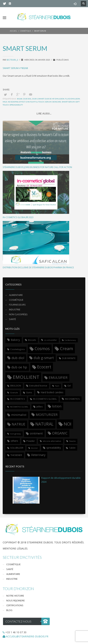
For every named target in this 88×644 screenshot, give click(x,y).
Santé (10, 569)
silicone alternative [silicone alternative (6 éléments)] (52, 441)
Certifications (15, 605)
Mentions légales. (15, 548)
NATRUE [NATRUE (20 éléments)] (18, 424)
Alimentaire (13, 574)
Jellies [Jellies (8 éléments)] (40, 407)
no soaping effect (17, 102)
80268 (20, 99)
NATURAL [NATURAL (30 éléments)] (44, 424)
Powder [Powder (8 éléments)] (31, 441)
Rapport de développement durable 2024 (61, 480)
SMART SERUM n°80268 (15, 68)
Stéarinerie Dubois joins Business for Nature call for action (37, 167)
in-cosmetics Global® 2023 (18, 217)
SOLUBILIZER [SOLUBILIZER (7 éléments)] (17, 448)
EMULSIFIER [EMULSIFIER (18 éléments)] (58, 378)
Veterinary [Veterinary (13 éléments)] (38, 455)
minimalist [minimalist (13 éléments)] (19, 415)
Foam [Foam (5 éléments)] (57, 386)
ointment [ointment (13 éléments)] (36, 433)
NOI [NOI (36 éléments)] (68, 424)
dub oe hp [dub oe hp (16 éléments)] (19, 367)
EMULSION (60, 99)
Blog (9, 610)
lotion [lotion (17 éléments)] (57, 406)
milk (5, 102)
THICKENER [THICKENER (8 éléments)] (16, 455)
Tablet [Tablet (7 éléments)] (72, 448)
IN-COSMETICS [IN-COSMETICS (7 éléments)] (18, 399)
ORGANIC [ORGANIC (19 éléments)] (60, 433)
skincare (57, 102)
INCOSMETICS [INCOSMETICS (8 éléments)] (72, 399)
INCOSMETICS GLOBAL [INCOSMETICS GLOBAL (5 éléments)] (19, 407)
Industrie (15, 309)
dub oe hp (50, 99)
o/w (28, 102)
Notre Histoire (15, 596)
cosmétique (16, 300)
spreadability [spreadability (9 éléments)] (54, 448)
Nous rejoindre (16, 600)
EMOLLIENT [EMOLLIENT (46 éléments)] (26, 377)
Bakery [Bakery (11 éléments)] (15, 340)
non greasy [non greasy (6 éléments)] (15, 434)
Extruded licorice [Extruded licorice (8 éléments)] (38, 386)
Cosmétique (13, 564)
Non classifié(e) (18, 314)
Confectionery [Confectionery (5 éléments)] (70, 340)
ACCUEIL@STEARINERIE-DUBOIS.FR (27, 636)
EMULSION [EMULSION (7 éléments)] (16, 386)
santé (12, 319)
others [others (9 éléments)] (14, 441)
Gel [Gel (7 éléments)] (69, 386)
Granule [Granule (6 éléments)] (14, 392)
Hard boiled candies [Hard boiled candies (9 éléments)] (52, 392)
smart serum (68, 102)
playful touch (37, 102)
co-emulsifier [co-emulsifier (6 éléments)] (50, 340)
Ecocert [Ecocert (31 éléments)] (44, 367)
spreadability (16, 105)
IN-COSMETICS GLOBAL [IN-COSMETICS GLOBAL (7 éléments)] (45, 399)
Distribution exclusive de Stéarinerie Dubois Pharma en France (38, 267)
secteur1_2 (12, 60)
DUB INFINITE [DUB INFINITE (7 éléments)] (69, 358)
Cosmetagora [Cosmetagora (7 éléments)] (17, 349)
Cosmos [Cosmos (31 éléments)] (42, 349)
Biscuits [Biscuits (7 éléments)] (32, 340)
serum (48, 102)
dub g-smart (38, 99)
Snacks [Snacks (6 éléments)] (72, 441)
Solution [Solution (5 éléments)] (34, 448)
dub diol (27, 99)
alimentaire (16, 295)
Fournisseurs (17, 305)
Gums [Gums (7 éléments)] (29, 392)
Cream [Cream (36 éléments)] (67, 348)
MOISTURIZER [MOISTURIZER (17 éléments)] (47, 414)
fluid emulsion (72, 99)
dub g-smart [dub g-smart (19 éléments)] (44, 358)
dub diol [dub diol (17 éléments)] (18, 358)
